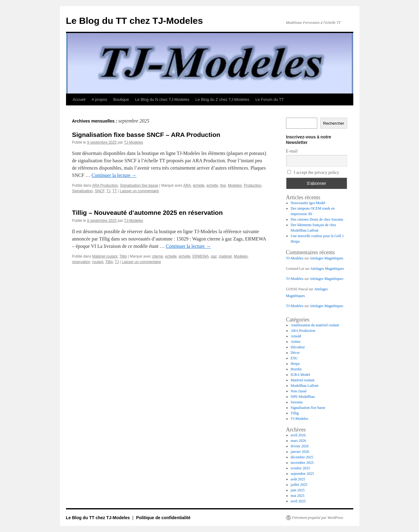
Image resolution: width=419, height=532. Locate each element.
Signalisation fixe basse (139, 185)
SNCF (99, 191)
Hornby (296, 369)
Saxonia (297, 402)
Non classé (299, 391)
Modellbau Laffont (305, 386)
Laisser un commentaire (139, 191)
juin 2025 (298, 490)
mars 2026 (298, 441)
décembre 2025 (302, 457)
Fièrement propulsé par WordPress (318, 518)
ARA (187, 185)
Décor (295, 353)
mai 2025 (298, 496)
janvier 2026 (300, 452)
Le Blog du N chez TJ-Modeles (162, 99)
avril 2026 (298, 435)
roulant (98, 262)
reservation (81, 262)
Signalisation (83, 191)
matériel (225, 256)
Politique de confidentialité (163, 518)
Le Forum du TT (270, 99)
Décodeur (298, 347)
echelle (212, 185)
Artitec (296, 342)
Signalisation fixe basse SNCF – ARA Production (146, 135)
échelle (199, 185)
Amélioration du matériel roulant (315, 325)
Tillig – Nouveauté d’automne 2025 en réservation (147, 213)
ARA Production (105, 185)
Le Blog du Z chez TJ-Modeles (222, 99)
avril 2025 (298, 501)
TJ (108, 191)
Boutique (121, 99)
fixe (223, 185)
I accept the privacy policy (313, 172)
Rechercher (334, 123)
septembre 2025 (302, 474)
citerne (158, 256)
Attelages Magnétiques (326, 258)
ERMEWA (201, 256)
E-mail (292, 151)
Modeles (235, 185)
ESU (294, 358)
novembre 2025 (302, 463)
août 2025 (298, 479)
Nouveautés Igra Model (308, 203)
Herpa (295, 364)
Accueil (79, 99)
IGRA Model (300, 375)
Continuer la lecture (114, 175)
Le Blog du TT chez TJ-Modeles (134, 21)
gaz (214, 256)
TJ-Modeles (133, 142)
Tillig (123, 256)
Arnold (296, 336)
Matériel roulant (105, 256)
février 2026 (300, 446)
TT (115, 191)
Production (253, 185)
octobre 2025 (300, 468)
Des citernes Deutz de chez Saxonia (317, 219)
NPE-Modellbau (303, 397)
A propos (99, 99)
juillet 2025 (299, 485)
